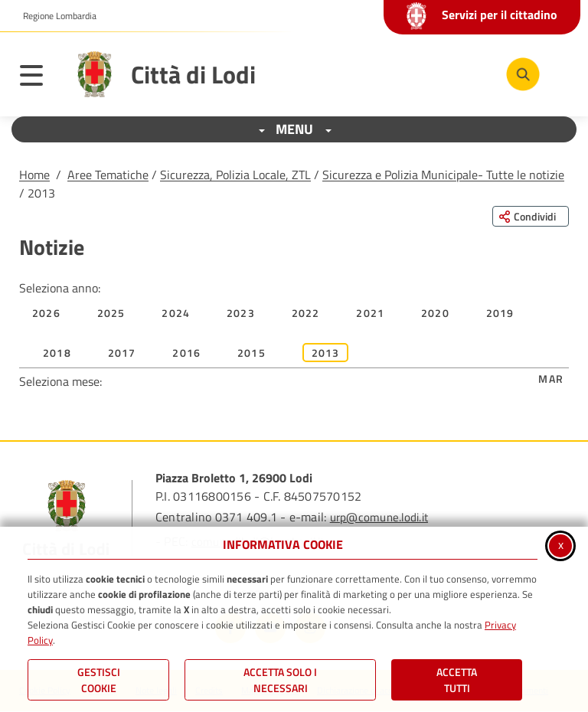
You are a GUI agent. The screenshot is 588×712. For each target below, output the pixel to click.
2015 (252, 353)
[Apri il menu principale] (39, 78)
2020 (435, 313)
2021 (370, 313)
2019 (500, 313)
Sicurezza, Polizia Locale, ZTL (235, 175)
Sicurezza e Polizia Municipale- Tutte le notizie (443, 175)
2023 (241, 313)
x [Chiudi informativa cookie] (561, 544)
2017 (122, 353)
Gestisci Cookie (99, 680)
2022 (306, 313)
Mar (551, 379)
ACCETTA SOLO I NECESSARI (280, 680)
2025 (111, 313)
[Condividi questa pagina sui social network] (531, 216)
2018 (57, 353)
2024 (176, 313)
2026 (46, 313)
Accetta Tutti (457, 680)
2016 (186, 353)
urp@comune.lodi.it (379, 517)
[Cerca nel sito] (523, 74)
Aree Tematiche (108, 175)
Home (34, 175)
